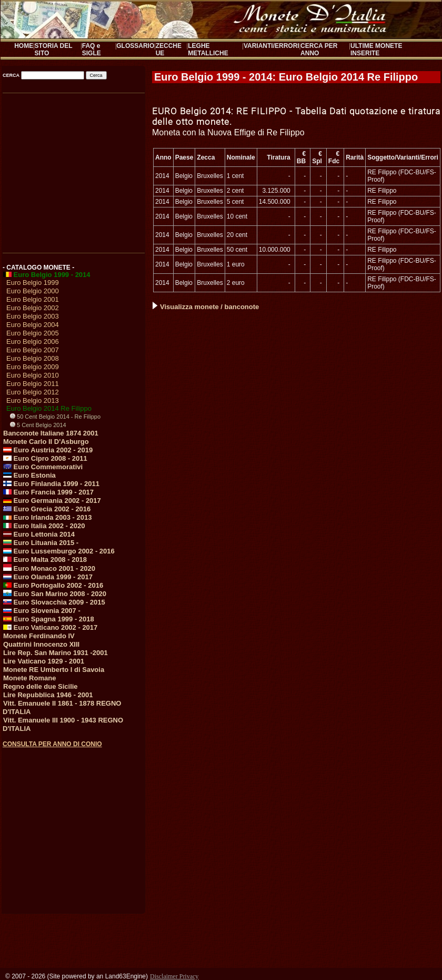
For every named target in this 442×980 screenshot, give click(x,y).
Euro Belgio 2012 (33, 392)
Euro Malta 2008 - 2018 (45, 560)
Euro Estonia (29, 475)
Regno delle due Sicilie (41, 686)
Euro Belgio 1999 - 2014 (47, 275)
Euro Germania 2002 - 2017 (52, 501)
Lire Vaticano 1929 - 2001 (44, 661)
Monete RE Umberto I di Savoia (54, 670)
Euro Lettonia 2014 (39, 534)
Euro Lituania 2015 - (41, 543)
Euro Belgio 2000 (33, 291)
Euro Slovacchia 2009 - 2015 (54, 602)
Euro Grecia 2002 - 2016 (47, 509)
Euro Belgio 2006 (33, 341)
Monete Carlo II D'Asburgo (46, 442)
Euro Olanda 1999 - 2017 (48, 577)
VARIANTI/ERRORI (272, 46)
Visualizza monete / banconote (206, 307)
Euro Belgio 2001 (33, 299)
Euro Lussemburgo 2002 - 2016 (59, 551)
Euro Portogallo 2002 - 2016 (53, 585)
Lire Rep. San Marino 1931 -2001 (56, 653)
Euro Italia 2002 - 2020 (44, 526)
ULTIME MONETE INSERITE (376, 50)
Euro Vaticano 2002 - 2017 (50, 627)
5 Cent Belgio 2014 (38, 425)
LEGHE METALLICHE (208, 50)
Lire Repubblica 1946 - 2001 (48, 695)
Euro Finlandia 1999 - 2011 (51, 484)
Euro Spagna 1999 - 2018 (49, 619)
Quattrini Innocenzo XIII (41, 644)
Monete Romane (29, 678)
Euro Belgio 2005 (33, 333)
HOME (24, 46)
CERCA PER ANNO (319, 50)
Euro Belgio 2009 (33, 367)
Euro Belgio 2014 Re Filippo (49, 408)
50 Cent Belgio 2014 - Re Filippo (55, 417)
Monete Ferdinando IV (39, 636)
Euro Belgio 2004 (33, 325)
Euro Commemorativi (43, 467)
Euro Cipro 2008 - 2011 (45, 458)
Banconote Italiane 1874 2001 (51, 433)
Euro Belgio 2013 (33, 400)
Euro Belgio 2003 (33, 316)
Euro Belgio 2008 (33, 358)
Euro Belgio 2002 (33, 308)
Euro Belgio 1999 (33, 283)
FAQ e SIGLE (92, 50)
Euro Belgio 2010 (33, 375)
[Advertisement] (73, 170)
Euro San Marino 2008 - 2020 (55, 594)
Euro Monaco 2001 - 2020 (49, 568)
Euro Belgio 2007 (33, 350)
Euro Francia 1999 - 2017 (48, 492)
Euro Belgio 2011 (33, 384)
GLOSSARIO (135, 46)
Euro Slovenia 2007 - (42, 611)
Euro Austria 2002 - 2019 (48, 450)
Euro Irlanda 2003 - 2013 (47, 517)
